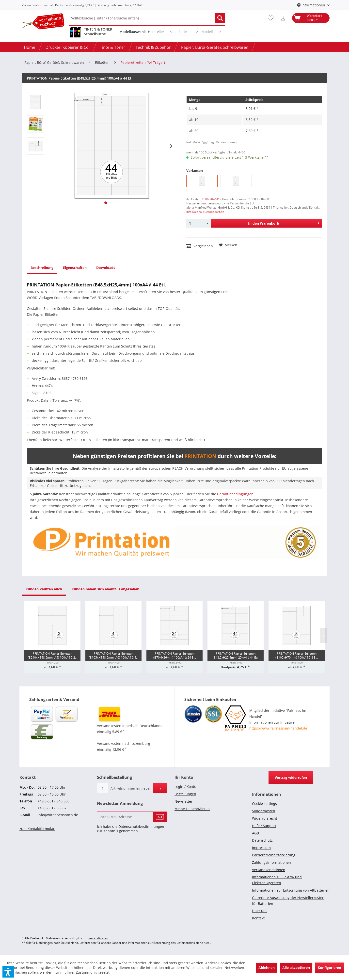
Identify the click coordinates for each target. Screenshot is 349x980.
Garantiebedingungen (235, 494)
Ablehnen (267, 968)
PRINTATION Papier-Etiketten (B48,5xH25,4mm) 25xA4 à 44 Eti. (236, 656)
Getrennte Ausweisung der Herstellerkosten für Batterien (288, 901)
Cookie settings (264, 804)
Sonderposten (264, 811)
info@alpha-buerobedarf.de (205, 212)
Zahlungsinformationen (271, 862)
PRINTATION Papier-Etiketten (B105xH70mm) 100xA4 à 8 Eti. (297, 656)
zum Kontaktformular (37, 829)
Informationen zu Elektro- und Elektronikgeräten (277, 880)
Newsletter (183, 801)
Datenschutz (262, 840)
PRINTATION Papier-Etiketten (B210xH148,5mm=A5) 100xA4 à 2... (53, 656)
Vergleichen (200, 246)
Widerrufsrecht (265, 818)
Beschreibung (42, 268)
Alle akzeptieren (296, 968)
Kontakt (258, 918)
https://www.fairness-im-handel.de (278, 728)
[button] (8, 972)
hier (206, 943)
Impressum (261, 848)
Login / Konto (185, 787)
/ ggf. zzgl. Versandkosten (219, 142)
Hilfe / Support (264, 826)
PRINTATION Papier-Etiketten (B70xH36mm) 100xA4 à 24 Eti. (175, 656)
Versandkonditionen (269, 870)
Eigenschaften (75, 268)
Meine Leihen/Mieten (192, 809)
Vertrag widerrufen (291, 777)
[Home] (30, 47)
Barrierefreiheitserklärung (274, 855)
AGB (255, 833)
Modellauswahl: (133, 32)
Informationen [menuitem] (312, 5)
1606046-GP (210, 199)
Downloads (106, 268)
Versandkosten (98, 938)
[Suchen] (220, 18)
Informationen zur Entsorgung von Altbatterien (291, 890)
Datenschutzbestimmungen (141, 826)
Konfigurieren (329, 968)
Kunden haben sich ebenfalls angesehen (105, 589)
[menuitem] (147, 18)
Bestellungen (185, 794)
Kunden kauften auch (44, 589)
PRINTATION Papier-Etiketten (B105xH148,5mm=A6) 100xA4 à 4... (114, 656)
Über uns (260, 911)
